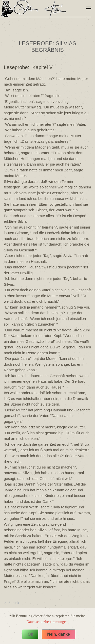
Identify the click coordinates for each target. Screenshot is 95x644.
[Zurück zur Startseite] (35, 8)
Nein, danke (59, 634)
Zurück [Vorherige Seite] (12, 603)
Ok (30, 634)
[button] (89, 8)
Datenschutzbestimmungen (47, 622)
